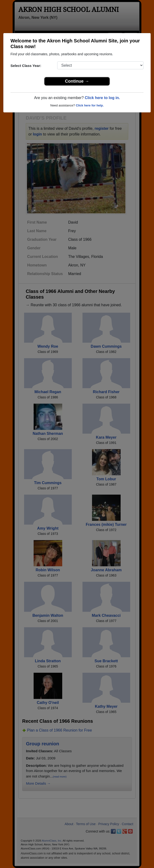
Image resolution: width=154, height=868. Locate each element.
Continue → (77, 81)
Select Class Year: (26, 66)
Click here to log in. (102, 98)
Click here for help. (90, 105)
